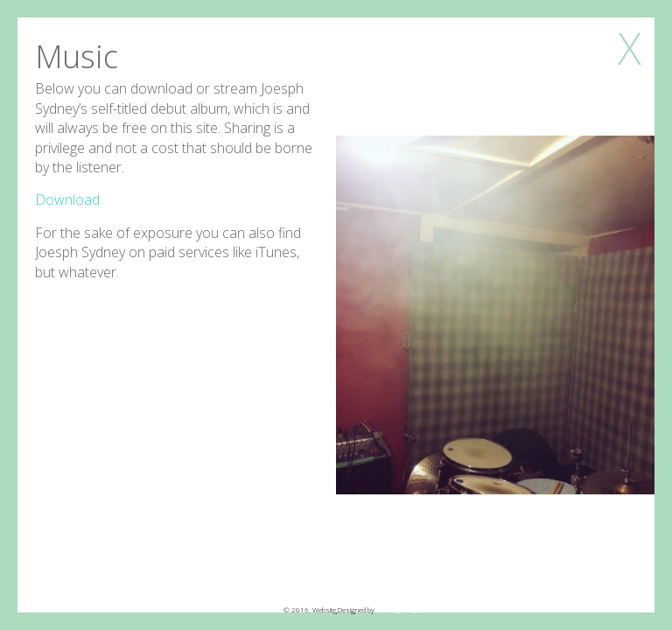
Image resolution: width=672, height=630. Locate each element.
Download (67, 199)
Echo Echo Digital (400, 609)
